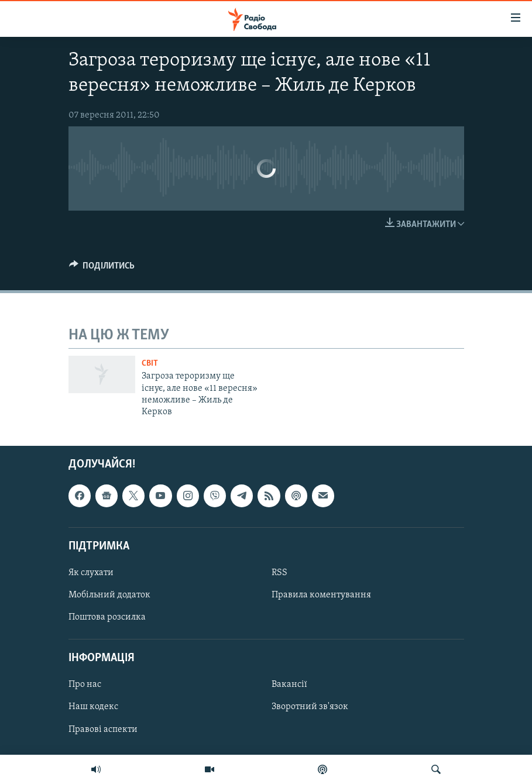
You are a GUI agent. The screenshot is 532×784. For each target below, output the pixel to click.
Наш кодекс (93, 707)
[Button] (102, 269)
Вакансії (289, 685)
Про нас (85, 685)
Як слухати (91, 573)
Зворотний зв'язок (310, 707)
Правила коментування (321, 595)
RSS (279, 573)
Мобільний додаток (109, 595)
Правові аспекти (103, 729)
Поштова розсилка (107, 617)
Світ (150, 364)
